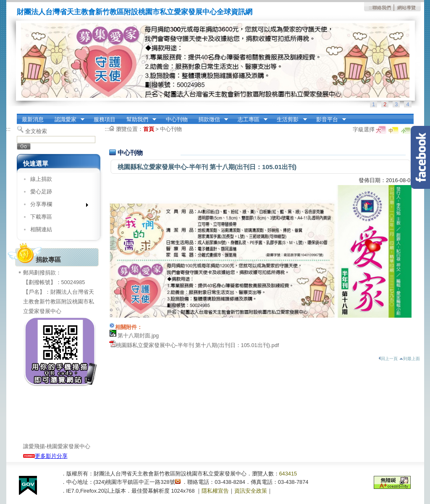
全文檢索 (36, 131)
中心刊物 (177, 119)
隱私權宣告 (215, 491)
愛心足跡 (41, 192)
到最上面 (410, 359)
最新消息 (33, 119)
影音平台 (328, 120)
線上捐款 (41, 179)
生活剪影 (289, 120)
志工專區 (250, 120)
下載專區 (41, 217)
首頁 (149, 129)
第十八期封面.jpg (138, 336)
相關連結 (41, 229)
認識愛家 (67, 120)
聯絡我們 (382, 8)
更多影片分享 (45, 456)
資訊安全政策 (251, 491)
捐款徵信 (210, 120)
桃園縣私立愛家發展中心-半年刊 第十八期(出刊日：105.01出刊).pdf (198, 345)
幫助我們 (139, 120)
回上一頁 (388, 359)
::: (371, 8)
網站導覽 (406, 8)
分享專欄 (56, 206)
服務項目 (105, 119)
